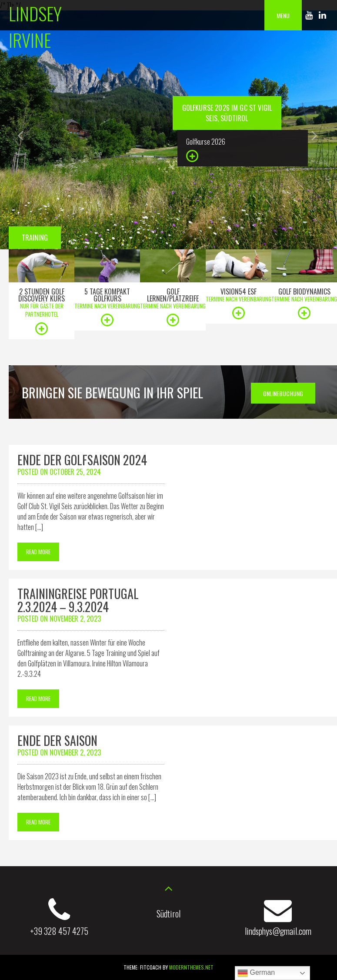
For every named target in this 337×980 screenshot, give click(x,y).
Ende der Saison (57, 740)
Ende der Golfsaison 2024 (82, 460)
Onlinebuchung (283, 393)
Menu (283, 15)
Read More (38, 552)
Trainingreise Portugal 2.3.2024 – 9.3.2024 (78, 600)
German (256, 973)
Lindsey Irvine (35, 26)
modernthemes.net (191, 967)
